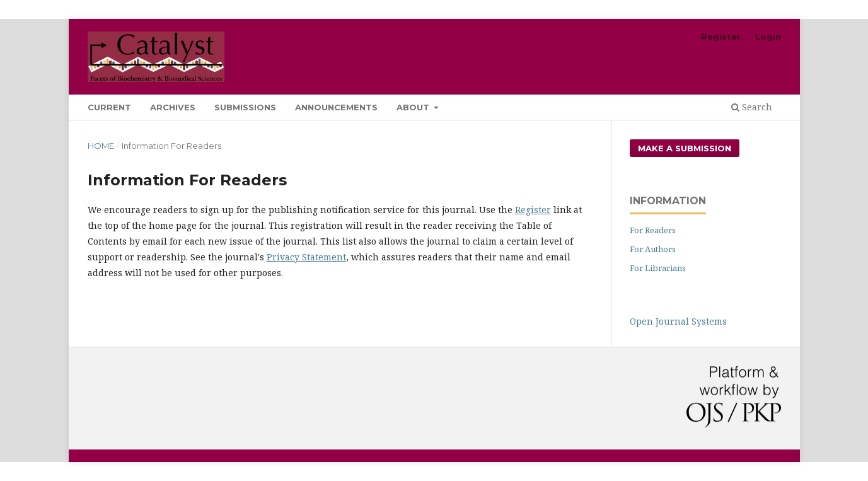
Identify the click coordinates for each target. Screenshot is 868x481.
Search (752, 107)
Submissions (245, 107)
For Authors (653, 249)
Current (109, 107)
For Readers (653, 230)
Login (768, 37)
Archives (173, 107)
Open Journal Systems (678, 321)
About (414, 107)
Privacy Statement (306, 257)
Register (721, 37)
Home (101, 146)
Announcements (336, 107)
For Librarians (658, 268)
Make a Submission (685, 148)
